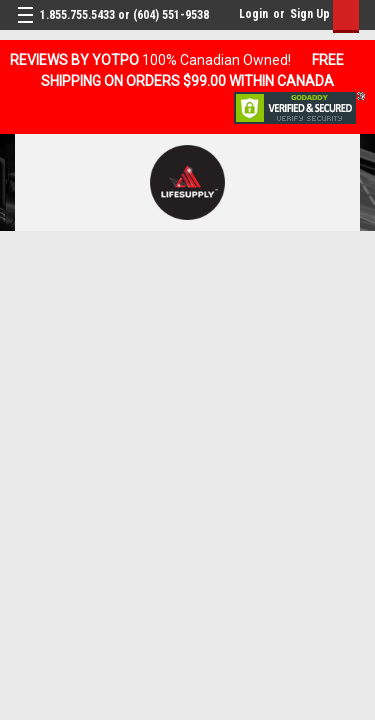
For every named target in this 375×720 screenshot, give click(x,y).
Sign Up (310, 14)
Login (253, 14)
